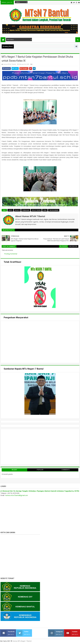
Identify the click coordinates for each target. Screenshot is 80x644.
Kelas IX (17, 210)
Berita (10, 210)
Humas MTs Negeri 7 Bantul (22, 641)
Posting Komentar (11, 254)
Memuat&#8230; (21, 342)
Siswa (45, 210)
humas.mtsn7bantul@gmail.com (17, 495)
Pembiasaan (26, 210)
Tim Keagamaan (54, 210)
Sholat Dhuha (36, 210)
